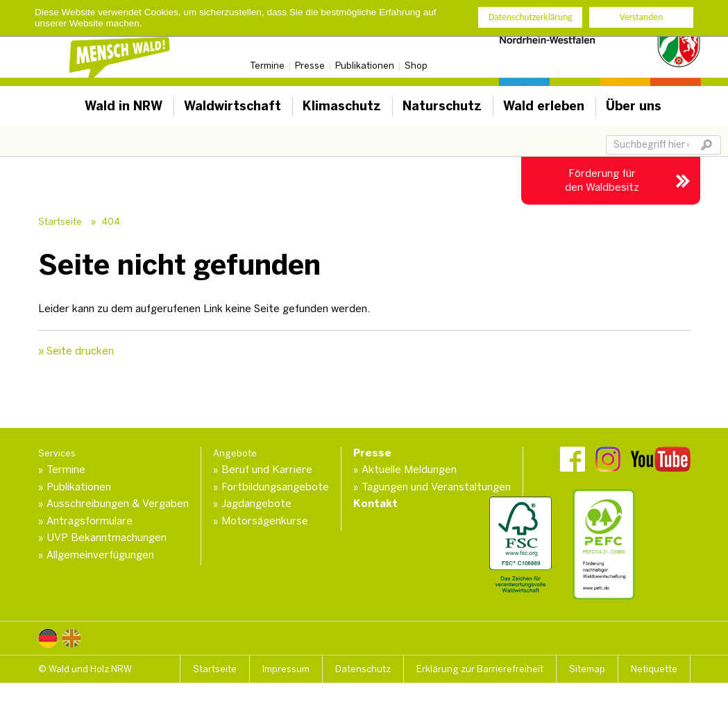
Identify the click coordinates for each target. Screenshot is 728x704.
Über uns (634, 106)
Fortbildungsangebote (275, 487)
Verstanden (642, 17)
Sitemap (587, 669)
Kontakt (375, 504)
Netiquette (654, 669)
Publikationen (365, 66)
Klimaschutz (342, 106)
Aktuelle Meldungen (409, 470)
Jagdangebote (256, 504)
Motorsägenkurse (265, 521)
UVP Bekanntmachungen (107, 538)
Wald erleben (544, 106)
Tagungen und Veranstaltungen (436, 487)
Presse (310, 66)
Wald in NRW (124, 106)
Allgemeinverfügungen (100, 555)
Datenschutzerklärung (531, 17)
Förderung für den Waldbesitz (602, 180)
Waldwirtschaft (232, 106)
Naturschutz (442, 106)
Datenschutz (363, 669)
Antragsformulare (90, 521)
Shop (416, 66)
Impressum (286, 669)
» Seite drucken (76, 351)
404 (111, 222)
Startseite (60, 222)
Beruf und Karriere (267, 470)
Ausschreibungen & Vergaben (118, 504)
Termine (267, 66)
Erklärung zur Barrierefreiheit (480, 669)
